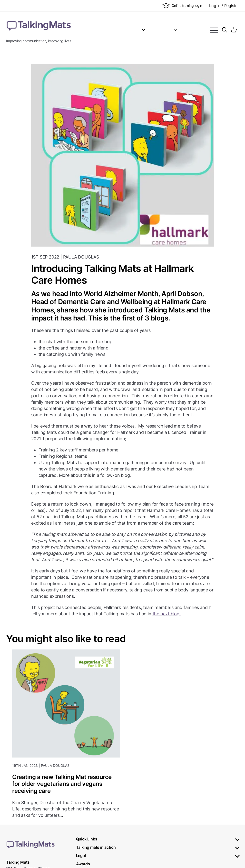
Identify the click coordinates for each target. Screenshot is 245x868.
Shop (173, 29)
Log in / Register (224, 6)
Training (147, 29)
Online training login (182, 6)
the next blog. (167, 614)
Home (101, 29)
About (120, 29)
